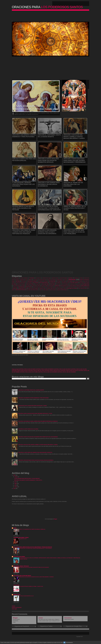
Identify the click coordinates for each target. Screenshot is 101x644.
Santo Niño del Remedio (20, 290)
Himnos (30, 280)
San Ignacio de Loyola (65, 283)
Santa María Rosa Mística (80, 287)
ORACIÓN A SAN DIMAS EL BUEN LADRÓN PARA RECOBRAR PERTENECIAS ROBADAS (38, 421)
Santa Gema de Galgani (49, 287)
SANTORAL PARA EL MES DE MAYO (20, 371)
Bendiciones (76, 278)
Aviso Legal (14, 609)
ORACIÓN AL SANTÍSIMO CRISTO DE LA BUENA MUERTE (31, 390)
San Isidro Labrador (74, 283)
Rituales (13, 281)
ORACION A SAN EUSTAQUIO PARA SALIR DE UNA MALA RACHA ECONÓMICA (36, 460)
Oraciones (72, 280)
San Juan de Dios (30, 284)
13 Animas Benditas (15, 278)
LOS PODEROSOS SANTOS (47, 7)
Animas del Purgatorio (63, 278)
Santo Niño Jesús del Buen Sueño (32, 290)
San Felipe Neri (52, 283)
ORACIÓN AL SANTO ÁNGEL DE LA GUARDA (28, 429)
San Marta (79, 284)
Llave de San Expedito (52, 280)
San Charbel (64, 281)
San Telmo (38, 285)
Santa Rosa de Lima (23, 288)
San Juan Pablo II (38, 284)
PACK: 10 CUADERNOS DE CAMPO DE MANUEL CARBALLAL (32, 529)
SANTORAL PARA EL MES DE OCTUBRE (29, 372)
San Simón (33, 285)
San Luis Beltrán (65, 284)
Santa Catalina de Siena (86, 285)
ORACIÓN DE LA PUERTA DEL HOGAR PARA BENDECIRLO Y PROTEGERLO (36, 548)
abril (15, 485)
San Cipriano (70, 281)
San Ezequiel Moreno (44, 283)
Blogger (55, 519)
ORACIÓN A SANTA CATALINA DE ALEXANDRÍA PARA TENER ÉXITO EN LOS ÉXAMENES (38, 437)
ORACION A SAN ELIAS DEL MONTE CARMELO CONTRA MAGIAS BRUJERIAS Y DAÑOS (38, 445)
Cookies (14, 606)
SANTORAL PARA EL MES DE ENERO (27, 369)
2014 (15, 488)
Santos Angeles (46, 290)
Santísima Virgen (43, 288)
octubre (16, 477)
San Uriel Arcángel (44, 285)
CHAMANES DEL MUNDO (19, 557)
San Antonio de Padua (32, 281)
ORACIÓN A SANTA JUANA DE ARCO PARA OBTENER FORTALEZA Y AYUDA (35, 413)
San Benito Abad (52, 281)
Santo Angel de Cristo (62, 288)
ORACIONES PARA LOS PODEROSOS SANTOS (42, 272)
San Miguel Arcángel (86, 284)
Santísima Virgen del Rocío (52, 288)
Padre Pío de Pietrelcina (84, 280)
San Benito (46, 281)
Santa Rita (15, 288)
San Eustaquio (29, 283)
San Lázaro (53, 284)
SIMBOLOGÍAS (17, 595)
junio (16, 482)
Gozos (26, 280)
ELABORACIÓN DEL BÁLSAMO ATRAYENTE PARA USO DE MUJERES (34, 567)
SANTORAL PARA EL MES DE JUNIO (36, 371)
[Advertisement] (50, 15)
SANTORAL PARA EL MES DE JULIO (53, 371)
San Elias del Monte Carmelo (20, 283)
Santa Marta (88, 287)
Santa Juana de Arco (58, 287)
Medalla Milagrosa (60, 280)
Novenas (66, 280)
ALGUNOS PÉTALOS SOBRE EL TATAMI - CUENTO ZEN (31, 586)
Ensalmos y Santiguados (20, 280)
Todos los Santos (53, 290)
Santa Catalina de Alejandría (75, 285)
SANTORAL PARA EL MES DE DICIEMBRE (67, 372)
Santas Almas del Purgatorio (33, 288)
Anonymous (68, 618)
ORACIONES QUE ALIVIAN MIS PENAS (22, 576)
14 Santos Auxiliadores (24, 278)
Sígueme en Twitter (50, 626)
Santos (41, 290)
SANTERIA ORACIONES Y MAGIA (21, 538)
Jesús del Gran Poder (43, 280)
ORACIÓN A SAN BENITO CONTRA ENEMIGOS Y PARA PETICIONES (33, 398)
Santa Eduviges (21, 287)
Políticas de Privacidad (17, 607)
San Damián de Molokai (78, 281)
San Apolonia (40, 281)
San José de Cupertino (21, 284)
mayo (16, 483)
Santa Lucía (65, 287)
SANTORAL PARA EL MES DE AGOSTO (69, 371)
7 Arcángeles (32, 278)
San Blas (59, 281)
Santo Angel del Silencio (83, 288)
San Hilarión (58, 283)
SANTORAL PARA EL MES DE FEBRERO (45, 369)
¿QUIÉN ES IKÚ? (23, 539)
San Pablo (23, 285)
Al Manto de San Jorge (46, 278)
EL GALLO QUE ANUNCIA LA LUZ (27, 596)
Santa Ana (57, 285)
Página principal (15, 369)
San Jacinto (82, 283)
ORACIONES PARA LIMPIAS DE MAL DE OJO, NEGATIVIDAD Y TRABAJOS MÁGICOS (33, 547)
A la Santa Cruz (38, 278)
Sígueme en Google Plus (75, 626)
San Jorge (14, 284)
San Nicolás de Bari (16, 285)
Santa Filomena (29, 287)
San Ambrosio (24, 281)
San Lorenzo (59, 284)
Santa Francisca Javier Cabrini (38, 287)
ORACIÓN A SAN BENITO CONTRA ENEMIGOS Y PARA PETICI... (28, 480)
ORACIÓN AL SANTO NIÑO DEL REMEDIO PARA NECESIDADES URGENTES (35, 452)
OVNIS (15, 528)
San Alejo (18, 281)
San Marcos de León (73, 284)
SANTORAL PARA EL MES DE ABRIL (79, 369)
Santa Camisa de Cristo (65, 285)
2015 (15, 475)
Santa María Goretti (71, 287)
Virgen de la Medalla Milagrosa (62, 290)
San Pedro (28, 285)
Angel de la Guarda (55, 278)
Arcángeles (71, 278)
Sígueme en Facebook (24, 626)
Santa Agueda (51, 285)
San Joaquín (87, 283)
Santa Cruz (15, 287)
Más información (69, 643)
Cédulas (81, 278)
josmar (41, 618)
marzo (16, 487)
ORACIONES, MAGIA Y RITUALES (21, 566)
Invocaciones (35, 280)
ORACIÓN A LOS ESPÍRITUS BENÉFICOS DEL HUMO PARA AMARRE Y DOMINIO (37, 577)
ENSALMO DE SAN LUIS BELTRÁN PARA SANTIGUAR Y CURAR (32, 406)
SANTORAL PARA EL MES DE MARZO (62, 369)
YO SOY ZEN (16, 585)
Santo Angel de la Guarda (72, 288)
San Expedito (36, 283)
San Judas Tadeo (46, 284)
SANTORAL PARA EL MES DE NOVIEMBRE (47, 372)
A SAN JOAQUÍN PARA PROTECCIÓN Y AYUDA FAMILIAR (27, 479)
